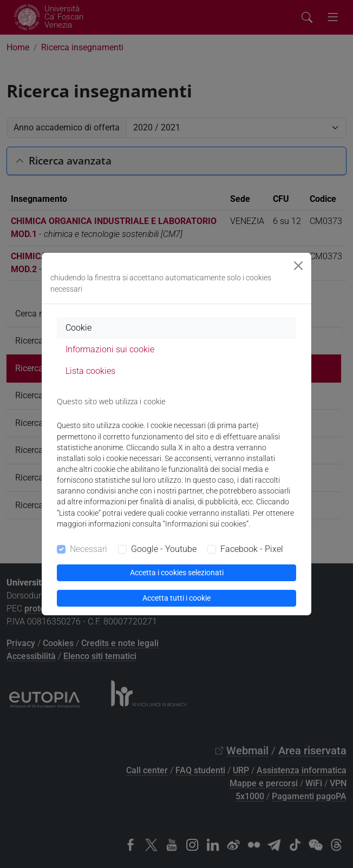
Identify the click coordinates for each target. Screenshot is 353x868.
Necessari (89, 549)
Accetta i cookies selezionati (177, 573)
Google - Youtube (164, 549)
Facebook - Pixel (252, 549)
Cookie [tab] (79, 328)
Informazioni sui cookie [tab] (110, 349)
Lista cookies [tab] (90, 371)
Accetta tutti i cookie (176, 598)
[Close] (298, 266)
